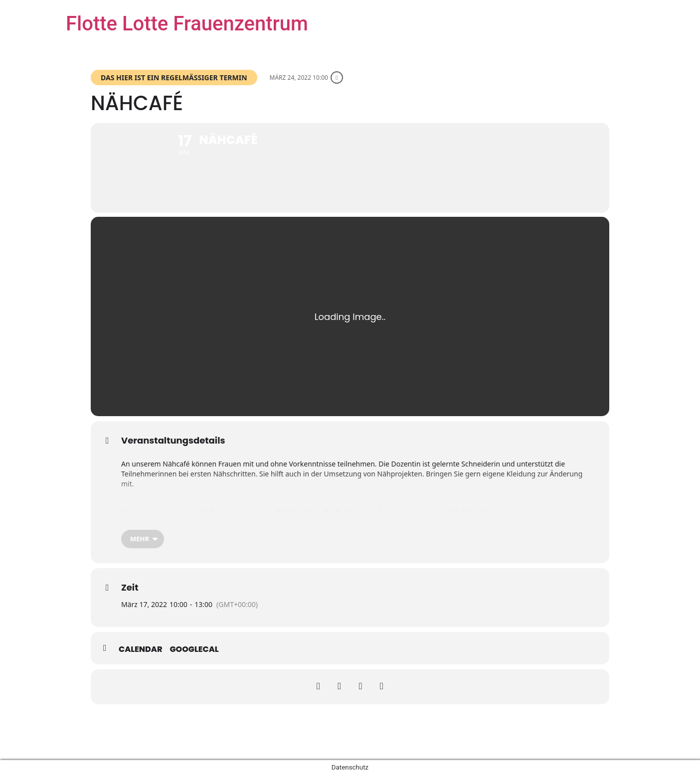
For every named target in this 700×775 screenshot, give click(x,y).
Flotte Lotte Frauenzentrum (187, 24)
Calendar (141, 649)
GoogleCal (194, 649)
